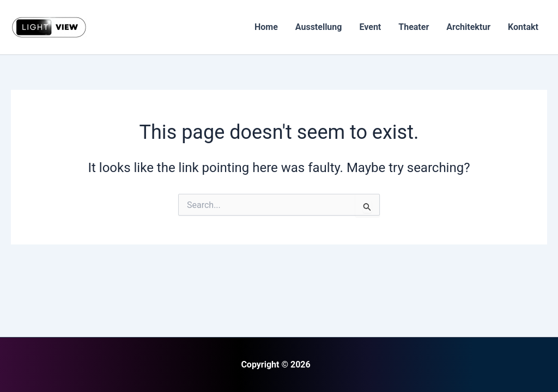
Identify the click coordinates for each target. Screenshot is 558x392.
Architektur (468, 27)
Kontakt (523, 27)
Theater (414, 27)
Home (266, 27)
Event (370, 27)
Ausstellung (319, 27)
